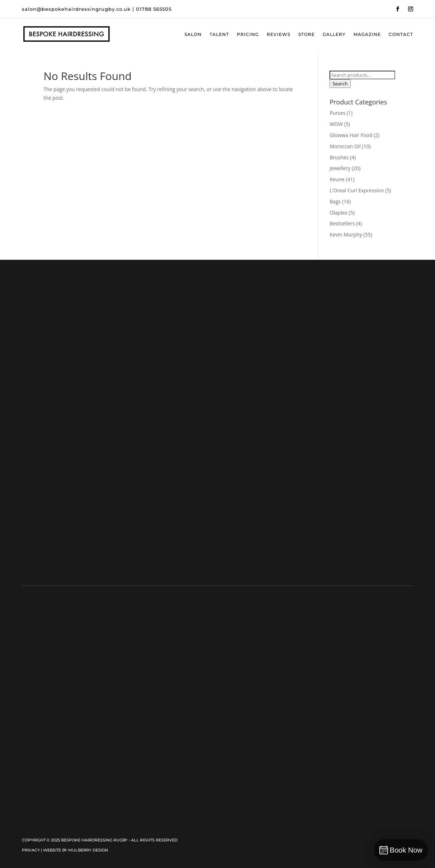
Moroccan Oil (345, 146)
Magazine (367, 34)
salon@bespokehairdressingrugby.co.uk (76, 9)
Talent (219, 34)
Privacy (31, 850)
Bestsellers (342, 223)
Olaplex (338, 213)
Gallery (334, 34)
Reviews (279, 34)
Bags (335, 201)
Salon (193, 34)
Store (307, 34)
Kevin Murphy (346, 234)
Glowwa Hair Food (351, 135)
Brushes (339, 157)
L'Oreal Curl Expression (357, 190)
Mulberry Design (88, 850)
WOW (336, 124)
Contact (401, 34)
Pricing (248, 34)
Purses (337, 113)
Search (340, 84)
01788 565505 (154, 9)
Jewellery (340, 168)
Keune (337, 179)
